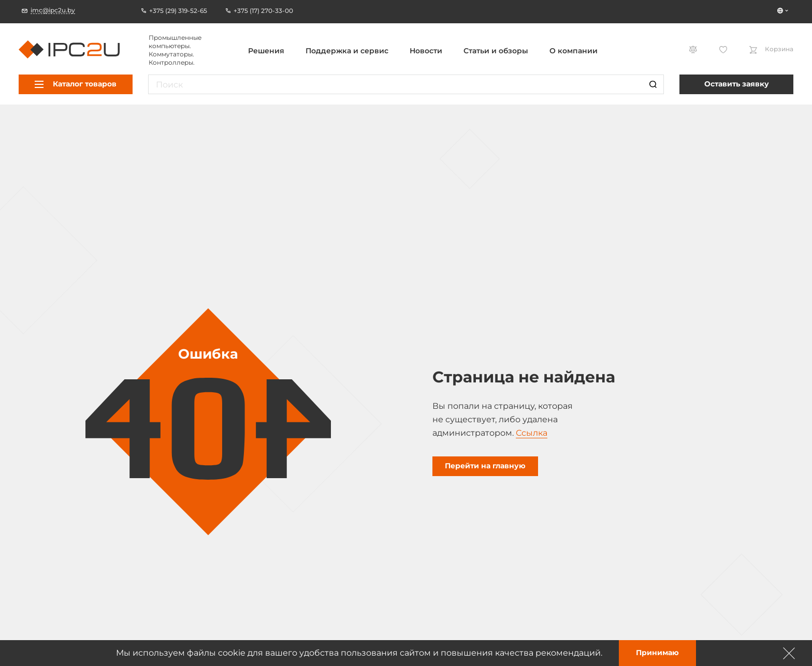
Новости (426, 51)
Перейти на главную (485, 466)
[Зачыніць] (789, 653)
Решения (266, 51)
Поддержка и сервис (347, 51)
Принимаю (657, 653)
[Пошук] (653, 84)
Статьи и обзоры (496, 51)
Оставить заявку (737, 84)
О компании (574, 51)
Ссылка (532, 433)
